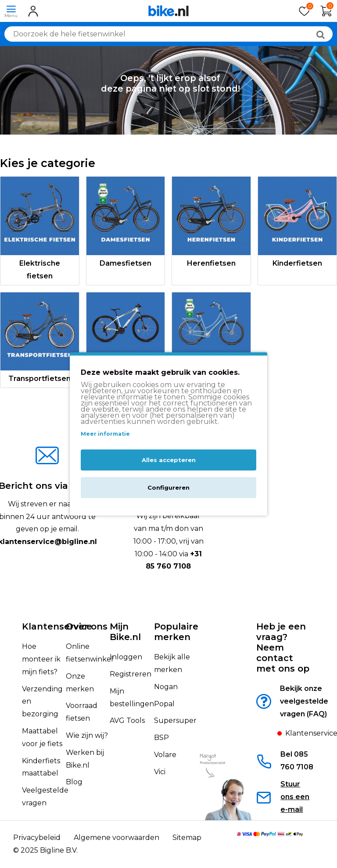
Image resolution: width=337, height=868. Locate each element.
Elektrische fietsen (40, 270)
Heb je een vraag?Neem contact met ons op (283, 647)
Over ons (87, 626)
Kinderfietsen (297, 263)
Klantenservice (57, 626)
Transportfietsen (39, 379)
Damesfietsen (125, 263)
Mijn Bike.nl (125, 632)
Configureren (168, 488)
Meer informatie (105, 434)
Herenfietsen (211, 263)
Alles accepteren (169, 460)
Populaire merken (176, 632)
